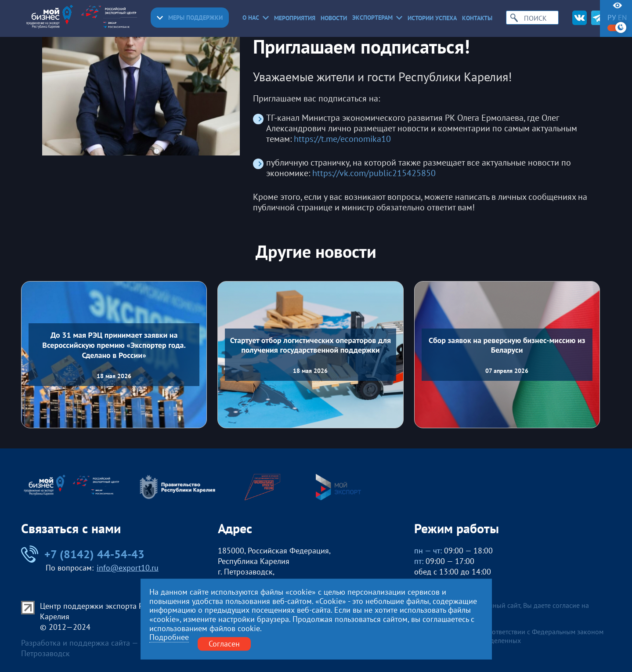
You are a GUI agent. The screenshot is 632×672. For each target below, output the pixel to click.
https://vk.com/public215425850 (374, 173)
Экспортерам (377, 18)
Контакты (477, 18)
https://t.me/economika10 (342, 139)
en (622, 18)
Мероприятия (295, 18)
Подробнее (169, 638)
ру (612, 18)
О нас (256, 18)
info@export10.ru (128, 568)
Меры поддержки (190, 18)
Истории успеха (432, 18)
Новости (334, 18)
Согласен (224, 644)
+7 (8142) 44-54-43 (83, 554)
